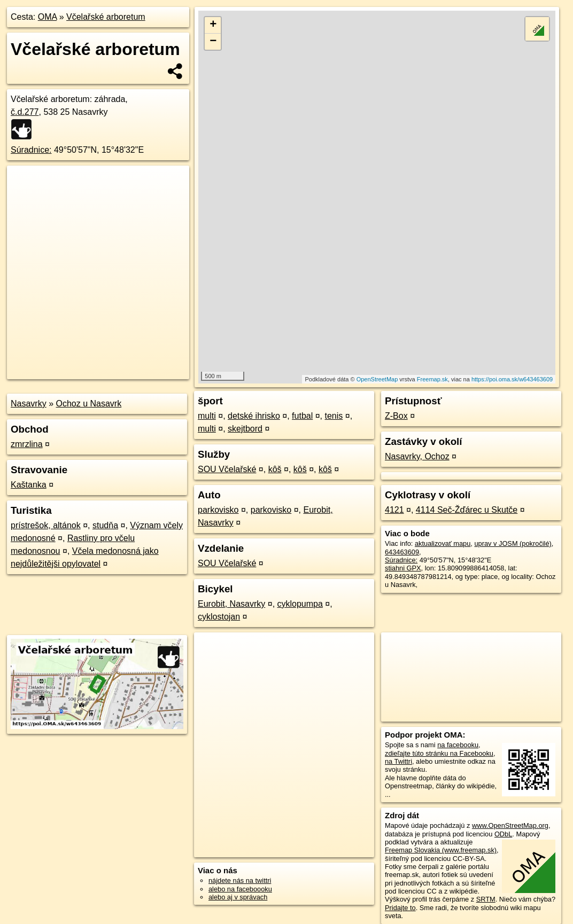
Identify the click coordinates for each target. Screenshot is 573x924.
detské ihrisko (254, 416)
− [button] (213, 42)
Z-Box (396, 416)
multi (207, 416)
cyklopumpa (300, 604)
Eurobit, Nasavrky (231, 604)
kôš (275, 469)
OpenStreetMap (377, 379)
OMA (48, 17)
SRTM (486, 899)
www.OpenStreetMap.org (510, 825)
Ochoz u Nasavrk (88, 404)
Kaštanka (29, 485)
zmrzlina (27, 444)
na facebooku (458, 745)
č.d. (25, 112)
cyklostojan (219, 617)
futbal (302, 416)
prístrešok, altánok (46, 525)
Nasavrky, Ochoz (417, 456)
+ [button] (213, 25)
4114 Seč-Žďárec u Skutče (467, 510)
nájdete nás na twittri (240, 880)
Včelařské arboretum (106, 17)
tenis (334, 416)
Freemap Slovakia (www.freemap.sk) (441, 850)
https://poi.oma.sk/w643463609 (512, 379)
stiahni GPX (403, 568)
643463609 (402, 552)
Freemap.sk (432, 379)
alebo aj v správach (238, 897)
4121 (394, 510)
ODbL (503, 834)
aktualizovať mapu (443, 543)
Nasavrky (29, 404)
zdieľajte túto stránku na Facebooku (439, 753)
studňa (105, 525)
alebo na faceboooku (240, 889)
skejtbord (245, 429)
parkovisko (218, 510)
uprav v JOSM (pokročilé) (513, 543)
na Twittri (398, 761)
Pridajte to (400, 908)
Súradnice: (31, 150)
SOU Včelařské (227, 469)
